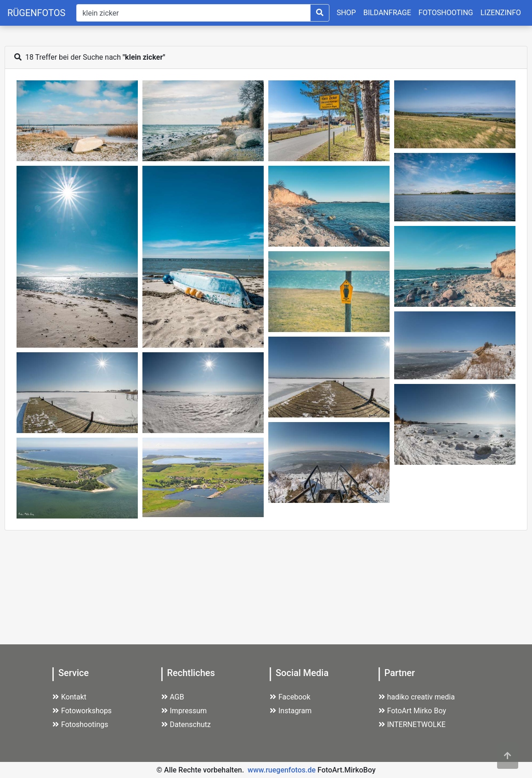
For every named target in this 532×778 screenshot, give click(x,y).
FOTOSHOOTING (446, 13)
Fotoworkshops (82, 711)
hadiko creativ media (417, 697)
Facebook (290, 697)
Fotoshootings (80, 724)
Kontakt (69, 697)
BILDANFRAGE (387, 13)
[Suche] (193, 13)
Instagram (291, 711)
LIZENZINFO (501, 13)
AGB (173, 697)
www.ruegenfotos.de (282, 770)
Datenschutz (186, 724)
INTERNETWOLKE (412, 724)
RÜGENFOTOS (36, 13)
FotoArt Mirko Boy (413, 711)
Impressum (184, 711)
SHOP (346, 13)
